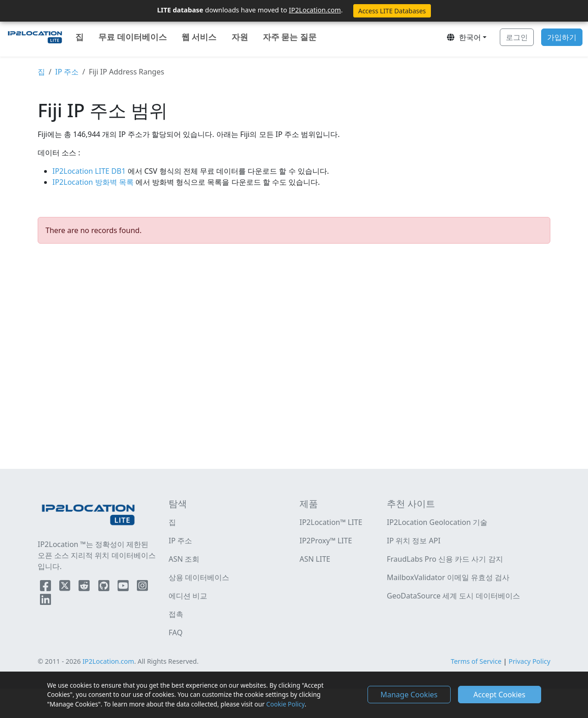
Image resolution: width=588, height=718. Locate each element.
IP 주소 (67, 72)
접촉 (176, 614)
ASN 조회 (184, 559)
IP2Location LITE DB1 (90, 171)
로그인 (517, 37)
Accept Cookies (500, 695)
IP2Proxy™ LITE (326, 541)
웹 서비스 (199, 37)
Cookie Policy (286, 704)
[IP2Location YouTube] (124, 587)
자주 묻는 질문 (290, 37)
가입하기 (562, 37)
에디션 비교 (188, 596)
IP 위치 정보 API (414, 541)
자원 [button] (240, 37)
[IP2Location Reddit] (85, 587)
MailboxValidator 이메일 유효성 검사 (448, 577)
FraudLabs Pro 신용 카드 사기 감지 (445, 559)
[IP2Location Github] (105, 587)
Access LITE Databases (392, 11)
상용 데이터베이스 (199, 577)
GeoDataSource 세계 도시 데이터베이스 (453, 596)
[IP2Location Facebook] (46, 587)
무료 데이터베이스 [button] (133, 37)
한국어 (464, 37)
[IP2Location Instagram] (142, 587)
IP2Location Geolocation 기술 (437, 522)
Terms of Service (476, 661)
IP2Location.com (315, 10)
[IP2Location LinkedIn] (45, 601)
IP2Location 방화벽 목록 (94, 182)
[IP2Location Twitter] (66, 587)
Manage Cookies (409, 695)
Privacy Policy (529, 661)
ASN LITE (315, 559)
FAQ (175, 633)
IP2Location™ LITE (331, 522)
